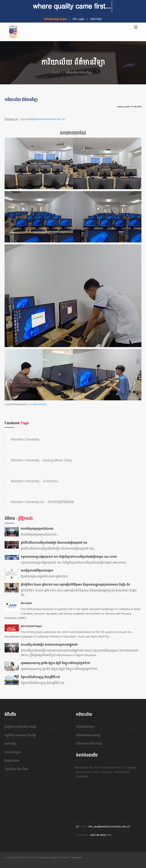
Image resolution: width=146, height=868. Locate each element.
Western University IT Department (67, 858)
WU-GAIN (26, 603)
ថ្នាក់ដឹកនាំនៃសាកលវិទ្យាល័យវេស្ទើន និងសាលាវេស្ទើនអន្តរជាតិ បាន (54, 543)
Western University (25, 440)
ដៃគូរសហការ (12, 761)
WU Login (78, 19)
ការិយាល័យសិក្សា (85, 727)
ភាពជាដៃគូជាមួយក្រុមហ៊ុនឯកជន (37, 529)
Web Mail (96, 19)
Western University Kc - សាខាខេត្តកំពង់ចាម (42, 502)
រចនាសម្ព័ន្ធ (11, 744)
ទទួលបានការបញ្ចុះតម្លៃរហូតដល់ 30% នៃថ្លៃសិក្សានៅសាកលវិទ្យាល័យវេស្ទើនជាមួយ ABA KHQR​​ (69, 557)
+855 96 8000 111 (101, 835)
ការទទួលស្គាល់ (13, 752)
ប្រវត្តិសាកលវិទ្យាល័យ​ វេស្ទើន (21, 727)
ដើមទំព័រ (56, 73)
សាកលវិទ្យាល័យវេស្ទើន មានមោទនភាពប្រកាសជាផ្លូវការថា (49, 645)
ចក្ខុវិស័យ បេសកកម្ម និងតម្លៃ (20, 735)
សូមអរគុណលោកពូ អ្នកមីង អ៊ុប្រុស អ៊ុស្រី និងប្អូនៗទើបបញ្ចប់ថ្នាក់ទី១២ (55, 663)
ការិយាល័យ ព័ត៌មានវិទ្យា (89, 744)
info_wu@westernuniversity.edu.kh (109, 827)
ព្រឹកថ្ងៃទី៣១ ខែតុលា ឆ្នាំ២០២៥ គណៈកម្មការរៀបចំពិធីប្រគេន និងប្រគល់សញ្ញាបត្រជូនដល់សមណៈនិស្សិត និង (75, 585)
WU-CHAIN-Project (31, 626)
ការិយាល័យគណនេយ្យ (88, 735)
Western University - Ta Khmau (34, 481)
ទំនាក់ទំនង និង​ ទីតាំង (17, 769)
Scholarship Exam (55, 19)
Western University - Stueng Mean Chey (41, 460)
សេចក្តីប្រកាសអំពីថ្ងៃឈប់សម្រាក (37, 571)
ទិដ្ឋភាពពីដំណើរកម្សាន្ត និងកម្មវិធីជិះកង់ (40, 677)
